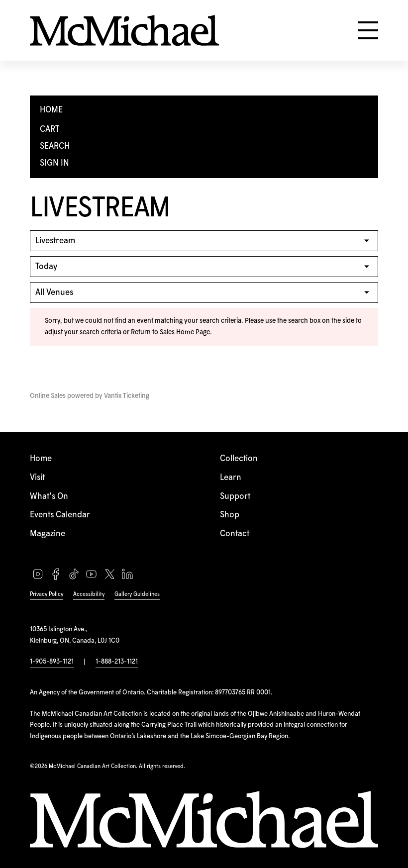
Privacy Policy (47, 594)
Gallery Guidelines (137, 594)
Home (41, 459)
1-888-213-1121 (117, 662)
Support (235, 496)
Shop (230, 515)
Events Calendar (60, 515)
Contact (235, 534)
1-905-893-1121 (52, 662)
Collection (239, 459)
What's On (49, 496)
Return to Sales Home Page (170, 332)
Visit (37, 478)
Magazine (48, 534)
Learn (231, 478)
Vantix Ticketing (127, 396)
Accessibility (89, 594)
